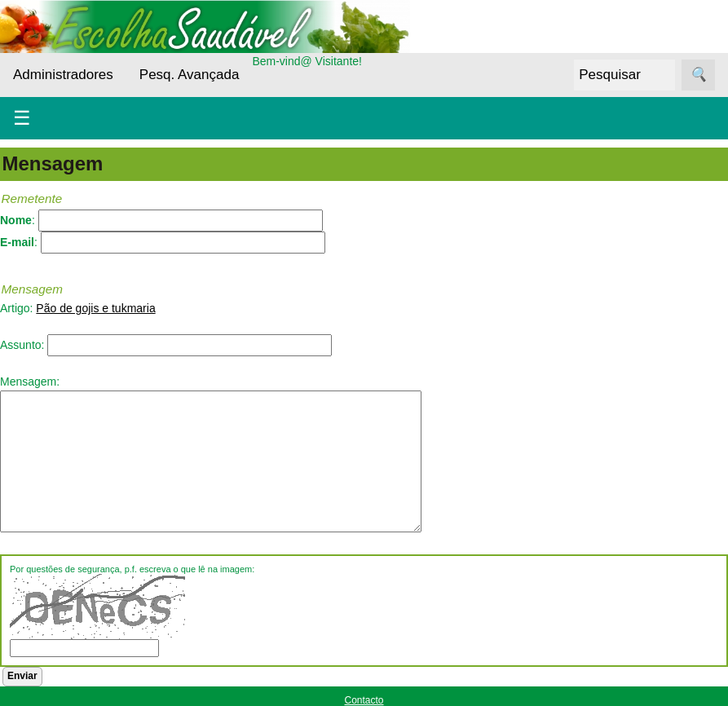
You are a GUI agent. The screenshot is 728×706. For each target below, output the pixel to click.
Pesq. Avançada (190, 75)
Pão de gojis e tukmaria (95, 308)
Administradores (63, 75)
